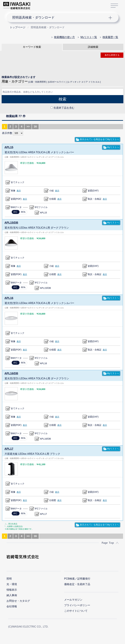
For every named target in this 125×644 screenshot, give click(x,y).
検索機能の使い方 (64, 37)
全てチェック (18, 182)
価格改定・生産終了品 (77, 583)
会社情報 (12, 606)
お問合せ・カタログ (18, 600)
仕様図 (53, 199)
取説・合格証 (95, 199)
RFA (21, 213)
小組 (51, 190)
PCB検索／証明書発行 (77, 578)
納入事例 (12, 594)
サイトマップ (114, 6)
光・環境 (12, 583)
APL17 (9, 448)
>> (28, 127)
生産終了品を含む (64, 108)
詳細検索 (93, 47)
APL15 (9, 147)
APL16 (9, 298)
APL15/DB (11, 222)
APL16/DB (11, 373)
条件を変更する (112, 55)
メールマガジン (73, 599)
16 (35, 127)
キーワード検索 (32, 47)
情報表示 (12, 589)
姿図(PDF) (16, 199)
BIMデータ (16, 207)
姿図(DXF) (93, 190)
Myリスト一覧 (89, 37)
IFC (13, 213)
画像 (13, 190)
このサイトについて (76, 610)
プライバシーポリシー (77, 604)
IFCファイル (41, 207)
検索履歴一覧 (110, 37)
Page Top (108, 542)
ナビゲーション (60, 18)
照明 (9, 578)
